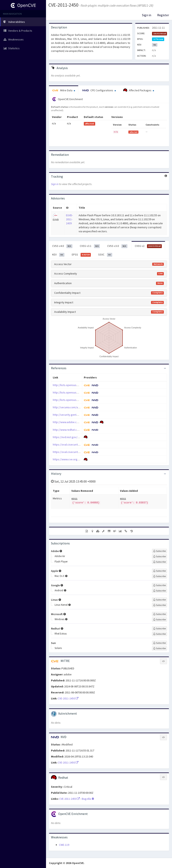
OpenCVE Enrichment (67, 99)
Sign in (147, 15)
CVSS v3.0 (117, 246)
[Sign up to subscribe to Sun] (159, 643)
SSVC (105, 255)
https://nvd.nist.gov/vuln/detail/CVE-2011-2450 (80, 437)
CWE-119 (64, 845)
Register (163, 15)
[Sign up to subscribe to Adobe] (159, 551)
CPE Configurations (99, 90)
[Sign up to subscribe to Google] (159, 585)
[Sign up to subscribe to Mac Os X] (159, 576)
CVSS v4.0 (62, 246)
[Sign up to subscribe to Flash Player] (159, 562)
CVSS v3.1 (90, 246)
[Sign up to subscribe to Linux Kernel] (159, 605)
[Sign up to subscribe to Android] (159, 591)
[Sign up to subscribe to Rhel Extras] (159, 634)
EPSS (81, 255)
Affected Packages (139, 91)
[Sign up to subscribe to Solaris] (159, 648)
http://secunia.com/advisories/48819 (75, 407)
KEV (58, 255)
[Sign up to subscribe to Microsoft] (159, 614)
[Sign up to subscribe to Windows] (159, 620)
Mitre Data (64, 90)
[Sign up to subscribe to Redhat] (159, 629)
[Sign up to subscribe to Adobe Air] (159, 556)
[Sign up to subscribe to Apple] (159, 571)
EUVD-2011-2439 (69, 219)
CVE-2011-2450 (63, 5)
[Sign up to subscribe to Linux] (159, 600)
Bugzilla (88, 799)
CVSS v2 (148, 246)
